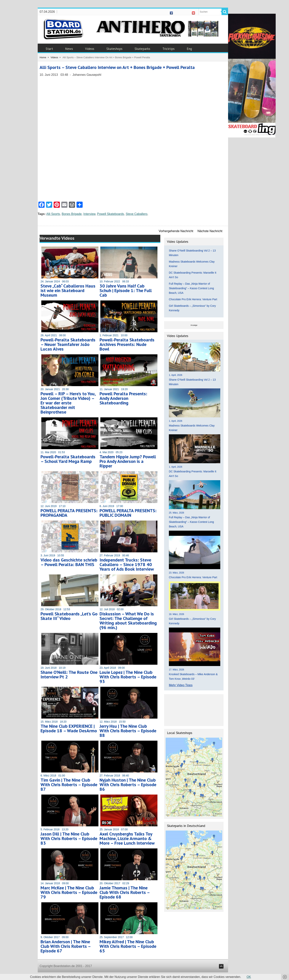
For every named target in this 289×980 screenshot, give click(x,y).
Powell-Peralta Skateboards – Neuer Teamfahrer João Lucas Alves (68, 344)
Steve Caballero (137, 214)
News (69, 49)
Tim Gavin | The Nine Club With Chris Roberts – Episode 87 (69, 785)
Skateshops (114, 49)
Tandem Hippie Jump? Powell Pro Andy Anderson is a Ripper (128, 461)
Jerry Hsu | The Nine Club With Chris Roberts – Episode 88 (128, 731)
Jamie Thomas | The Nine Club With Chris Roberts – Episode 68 (125, 892)
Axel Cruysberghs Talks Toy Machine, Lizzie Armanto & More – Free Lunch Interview (127, 838)
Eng (189, 49)
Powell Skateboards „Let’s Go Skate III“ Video (69, 616)
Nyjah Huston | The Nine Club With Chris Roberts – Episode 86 (128, 785)
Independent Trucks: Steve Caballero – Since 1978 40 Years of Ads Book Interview (127, 564)
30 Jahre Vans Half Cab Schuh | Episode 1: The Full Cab (126, 290)
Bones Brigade (72, 214)
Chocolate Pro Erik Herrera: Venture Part (193, 299)
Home (43, 57)
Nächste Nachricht (210, 231)
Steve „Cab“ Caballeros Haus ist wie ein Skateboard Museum (68, 290)
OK (249, 977)
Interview (89, 214)
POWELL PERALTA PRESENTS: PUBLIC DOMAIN (128, 513)
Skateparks (142, 49)
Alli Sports (53, 214)
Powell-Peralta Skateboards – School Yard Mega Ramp (68, 459)
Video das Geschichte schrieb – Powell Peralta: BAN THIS (69, 562)
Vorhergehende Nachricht (176, 231)
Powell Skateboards (111, 214)
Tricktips (168, 49)
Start (49, 49)
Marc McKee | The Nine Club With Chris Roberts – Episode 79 (69, 892)
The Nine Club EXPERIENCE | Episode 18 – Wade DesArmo (69, 728)
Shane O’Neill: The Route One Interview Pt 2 (69, 674)
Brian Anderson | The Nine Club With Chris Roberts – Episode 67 (66, 946)
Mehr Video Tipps (181, 685)
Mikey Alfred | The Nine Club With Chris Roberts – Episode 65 (128, 946)
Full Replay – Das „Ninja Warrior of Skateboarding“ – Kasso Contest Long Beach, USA (191, 288)
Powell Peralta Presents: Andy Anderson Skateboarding (123, 398)
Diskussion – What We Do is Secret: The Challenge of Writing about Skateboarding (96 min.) (128, 621)
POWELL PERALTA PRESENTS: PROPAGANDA (69, 513)
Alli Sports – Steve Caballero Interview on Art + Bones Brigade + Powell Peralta (117, 67)
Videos (90, 49)
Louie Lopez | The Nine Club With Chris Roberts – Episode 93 (128, 677)
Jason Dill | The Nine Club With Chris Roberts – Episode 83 (69, 838)
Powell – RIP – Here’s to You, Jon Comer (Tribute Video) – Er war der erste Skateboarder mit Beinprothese (68, 403)
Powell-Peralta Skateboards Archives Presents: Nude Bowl (127, 344)
